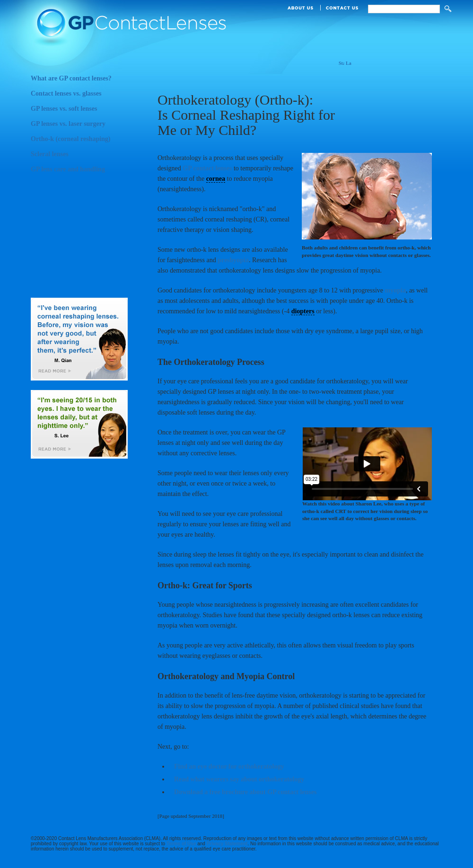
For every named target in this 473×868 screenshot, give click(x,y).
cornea (216, 179)
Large (349, 64)
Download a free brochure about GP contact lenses (245, 792)
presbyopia (233, 260)
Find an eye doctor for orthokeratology (229, 766)
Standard (342, 64)
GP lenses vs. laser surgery (84, 126)
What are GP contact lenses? (84, 81)
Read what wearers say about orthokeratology (239, 779)
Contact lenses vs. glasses (84, 96)
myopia (395, 290)
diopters (303, 311)
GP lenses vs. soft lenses (84, 111)
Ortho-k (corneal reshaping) (84, 142)
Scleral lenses (84, 157)
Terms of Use (181, 844)
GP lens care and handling (84, 172)
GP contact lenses (207, 168)
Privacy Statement (227, 844)
